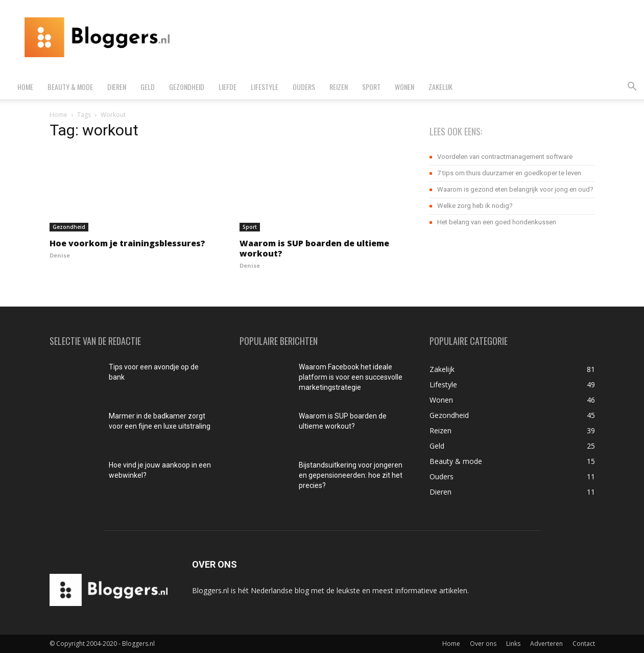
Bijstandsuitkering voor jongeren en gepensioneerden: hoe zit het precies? (351, 475)
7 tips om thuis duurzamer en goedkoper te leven (509, 173)
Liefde (228, 87)
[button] (632, 88)
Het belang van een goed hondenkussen (497, 222)
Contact (584, 644)
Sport (371, 87)
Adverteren (546, 644)
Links (513, 644)
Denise (60, 255)
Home (25, 87)
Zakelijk (440, 87)
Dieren (117, 87)
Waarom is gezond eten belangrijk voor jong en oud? (515, 189)
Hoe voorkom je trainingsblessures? (127, 243)
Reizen (339, 87)
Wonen (404, 87)
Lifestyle (265, 87)
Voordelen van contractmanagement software (505, 157)
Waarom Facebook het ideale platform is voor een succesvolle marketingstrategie (351, 377)
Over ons (483, 644)
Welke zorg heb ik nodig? (475, 206)
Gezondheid (187, 87)
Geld (148, 87)
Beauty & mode (70, 87)
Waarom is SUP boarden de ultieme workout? (314, 248)
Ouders (304, 87)
